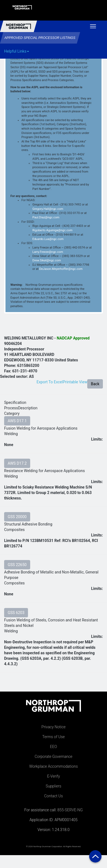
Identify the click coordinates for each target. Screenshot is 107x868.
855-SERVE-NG (70, 810)
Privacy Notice (54, 727)
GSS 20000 (17, 517)
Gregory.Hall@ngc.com (48, 209)
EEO (53, 747)
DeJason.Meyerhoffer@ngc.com (61, 269)
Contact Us (54, 796)
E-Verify (54, 776)
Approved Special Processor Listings (40, 38)
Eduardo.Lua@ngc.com (48, 239)
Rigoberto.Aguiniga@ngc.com (52, 230)
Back (95, 384)
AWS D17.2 (17, 463)
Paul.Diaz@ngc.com (46, 217)
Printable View (75, 382)
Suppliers (54, 786)
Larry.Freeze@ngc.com (48, 252)
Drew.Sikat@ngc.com (47, 260)
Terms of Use (54, 737)
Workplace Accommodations (53, 766)
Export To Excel (50, 382)
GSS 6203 (16, 613)
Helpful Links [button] (17, 51)
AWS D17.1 (17, 421)
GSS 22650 (17, 565)
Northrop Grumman (19, 26)
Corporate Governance (54, 756)
